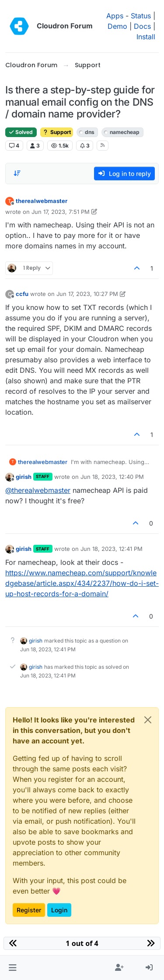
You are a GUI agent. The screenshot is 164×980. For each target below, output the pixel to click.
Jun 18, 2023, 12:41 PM (112, 549)
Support (57, 132)
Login (59, 910)
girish (24, 477)
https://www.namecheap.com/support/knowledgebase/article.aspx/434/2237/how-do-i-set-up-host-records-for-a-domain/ (82, 583)
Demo (117, 26)
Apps (115, 16)
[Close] (148, 720)
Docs (142, 26)
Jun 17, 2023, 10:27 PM (87, 294)
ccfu (22, 294)
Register (29, 910)
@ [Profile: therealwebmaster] (38, 490)
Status (141, 16)
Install (146, 37)
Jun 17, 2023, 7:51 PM (61, 212)
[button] (12, 968)
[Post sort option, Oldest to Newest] (17, 173)
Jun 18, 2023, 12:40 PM (112, 477)
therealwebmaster (42, 201)
